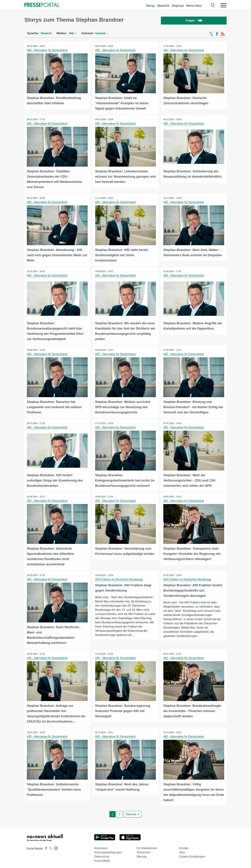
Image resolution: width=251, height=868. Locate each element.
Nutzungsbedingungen (108, 851)
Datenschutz (102, 855)
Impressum (101, 847)
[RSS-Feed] (223, 35)
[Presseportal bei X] (50, 847)
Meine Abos (194, 6)
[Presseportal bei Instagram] (55, 847)
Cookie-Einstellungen (192, 855)
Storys (151, 6)
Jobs (182, 851)
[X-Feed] (211, 35)
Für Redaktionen (147, 847)
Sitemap (142, 855)
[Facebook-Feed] (217, 35)
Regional (178, 6)
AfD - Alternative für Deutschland (47, 51)
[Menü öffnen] (223, 5)
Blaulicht (163, 6)
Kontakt (184, 847)
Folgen (194, 21)
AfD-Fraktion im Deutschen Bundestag (119, 579)
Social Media (102, 860)
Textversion (144, 851)
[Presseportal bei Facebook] (45, 847)
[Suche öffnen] (213, 5)
